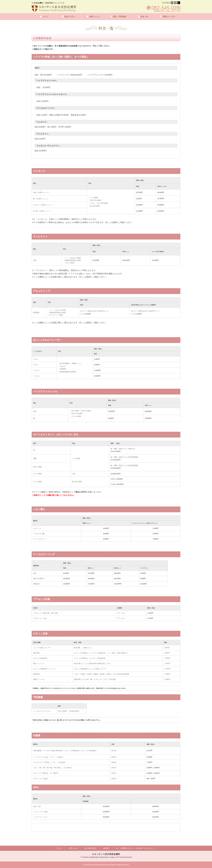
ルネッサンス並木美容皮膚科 (106, 854)
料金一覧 (144, 16)
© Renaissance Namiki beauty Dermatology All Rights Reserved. (106, 865)
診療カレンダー (169, 16)
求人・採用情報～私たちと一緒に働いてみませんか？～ (136, 848)
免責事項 (106, 848)
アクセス (59, 848)
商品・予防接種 (119, 16)
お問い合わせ (73, 848)
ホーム (45, 16)
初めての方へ (70, 16)
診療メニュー (95, 16)
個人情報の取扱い (91, 848)
